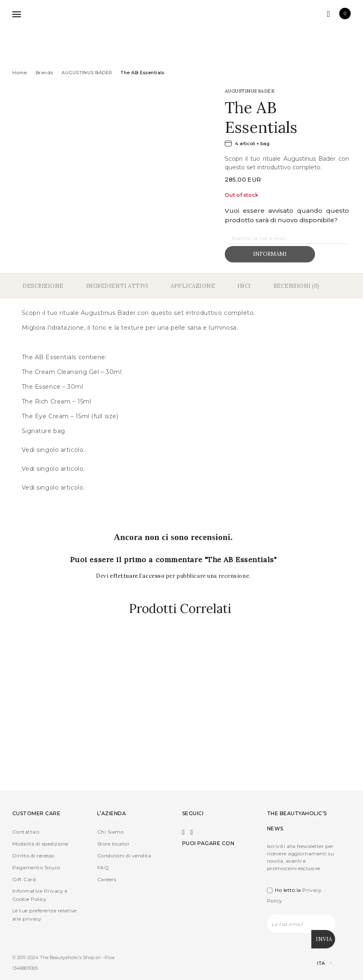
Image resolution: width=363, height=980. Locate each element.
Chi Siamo (110, 832)
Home (20, 73)
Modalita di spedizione (40, 844)
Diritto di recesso (33, 856)
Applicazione (193, 286)
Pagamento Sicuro (36, 868)
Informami (270, 254)
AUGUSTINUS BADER (87, 73)
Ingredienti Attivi (117, 286)
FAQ (103, 868)
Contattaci (26, 832)
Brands (45, 73)
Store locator (113, 844)
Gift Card (24, 880)
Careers (107, 880)
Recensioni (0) (297, 286)
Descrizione (43, 286)
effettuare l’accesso (138, 576)
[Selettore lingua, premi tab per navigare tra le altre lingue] (317, 963)
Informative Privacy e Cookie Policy (40, 895)
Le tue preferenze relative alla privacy (44, 915)
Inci (244, 286)
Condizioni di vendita (124, 856)
